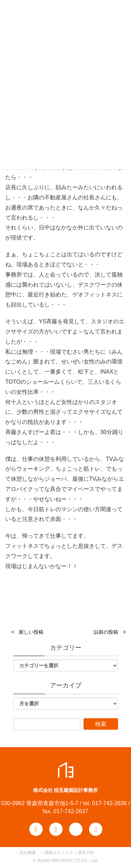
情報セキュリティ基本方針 (70, 853)
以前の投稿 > (110, 632)
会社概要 (27, 853)
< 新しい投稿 (27, 632)
